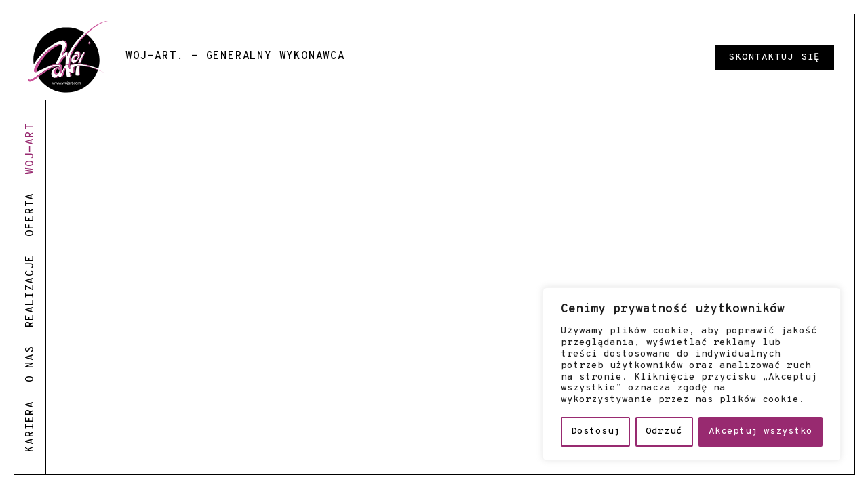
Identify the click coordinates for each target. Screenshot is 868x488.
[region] (692, 374)
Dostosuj (595, 431)
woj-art (31, 148)
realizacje (31, 291)
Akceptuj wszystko (761, 431)
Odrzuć (664, 431)
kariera (31, 426)
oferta (31, 215)
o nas (31, 364)
